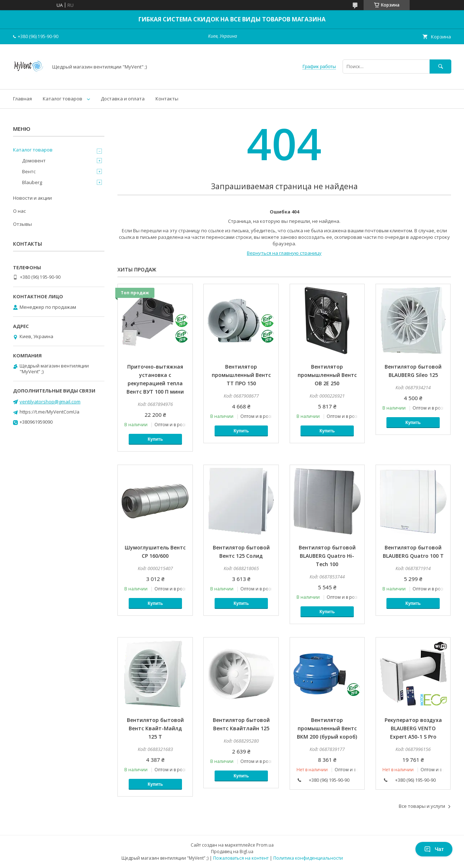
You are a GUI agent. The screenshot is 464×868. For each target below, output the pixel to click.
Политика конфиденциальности (308, 858)
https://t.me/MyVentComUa (49, 412)
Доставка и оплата (123, 99)
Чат (434, 849)
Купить (155, 439)
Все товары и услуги (422, 806)
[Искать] (440, 67)
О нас (19, 211)
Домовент (34, 161)
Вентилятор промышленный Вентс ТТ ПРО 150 (241, 375)
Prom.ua (265, 845)
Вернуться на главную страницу (284, 253)
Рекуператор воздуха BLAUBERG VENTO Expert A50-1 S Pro (413, 728)
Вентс (29, 171)
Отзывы (22, 224)
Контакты (167, 99)
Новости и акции (32, 198)
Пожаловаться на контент (241, 858)
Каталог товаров (63, 99)
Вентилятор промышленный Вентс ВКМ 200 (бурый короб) (327, 728)
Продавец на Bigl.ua (232, 852)
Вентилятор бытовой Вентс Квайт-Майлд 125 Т (155, 728)
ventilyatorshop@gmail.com (50, 402)
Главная (22, 99)
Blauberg (32, 182)
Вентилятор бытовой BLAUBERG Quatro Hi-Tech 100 (327, 556)
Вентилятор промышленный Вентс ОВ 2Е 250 (327, 375)
